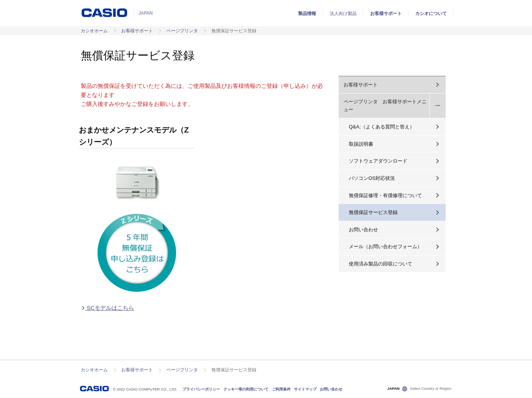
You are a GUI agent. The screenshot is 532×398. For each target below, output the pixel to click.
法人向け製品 (343, 14)
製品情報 (307, 14)
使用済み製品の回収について (381, 264)
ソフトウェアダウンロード (378, 161)
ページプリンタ (182, 31)
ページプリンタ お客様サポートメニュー (385, 106)
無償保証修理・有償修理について (385, 195)
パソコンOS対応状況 (372, 178)
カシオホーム (94, 31)
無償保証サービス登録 (373, 212)
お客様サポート (386, 14)
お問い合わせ (363, 230)
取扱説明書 (361, 144)
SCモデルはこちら (107, 308)
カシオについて (431, 14)
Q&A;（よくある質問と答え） (381, 127)
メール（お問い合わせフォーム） (385, 246)
